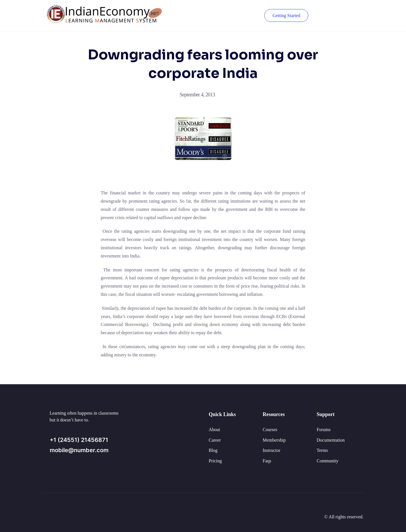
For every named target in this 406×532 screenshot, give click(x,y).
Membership (274, 440)
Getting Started (286, 15)
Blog (213, 450)
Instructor (272, 450)
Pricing (215, 461)
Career (215, 440)
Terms (322, 450)
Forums (324, 430)
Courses (270, 430)
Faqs (267, 461)
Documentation (331, 440)
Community (328, 461)
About (215, 430)
